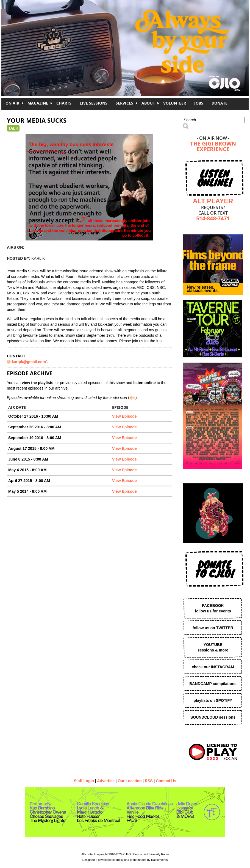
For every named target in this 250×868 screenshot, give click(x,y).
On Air (12, 103)
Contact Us (166, 781)
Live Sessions (94, 103)
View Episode (124, 416)
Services (124, 103)
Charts (64, 103)
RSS (149, 781)
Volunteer (175, 103)
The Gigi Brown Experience (213, 147)
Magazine (38, 103)
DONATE (220, 103)
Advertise (106, 781)
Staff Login (84, 781)
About (148, 103)
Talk (13, 128)
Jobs (199, 103)
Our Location (130, 781)
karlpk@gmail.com (29, 362)
